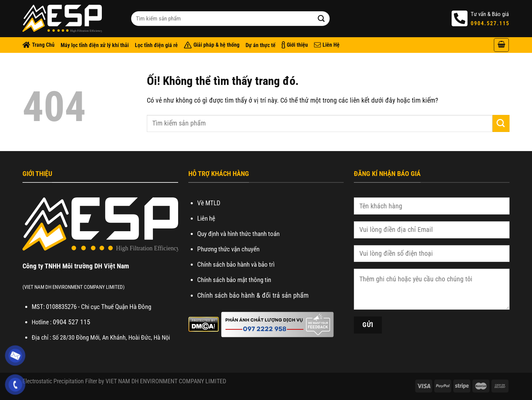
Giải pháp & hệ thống (212, 45)
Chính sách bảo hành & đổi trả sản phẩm (253, 295)
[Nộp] (321, 19)
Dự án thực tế (261, 45)
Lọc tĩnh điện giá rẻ (156, 45)
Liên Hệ (327, 45)
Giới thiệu (295, 45)
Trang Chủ (38, 45)
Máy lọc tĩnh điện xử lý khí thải (95, 45)
